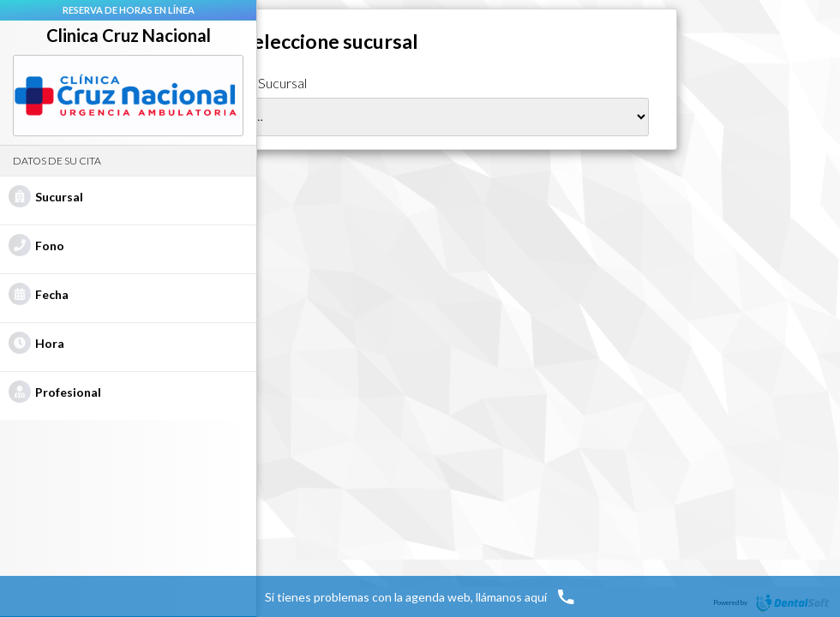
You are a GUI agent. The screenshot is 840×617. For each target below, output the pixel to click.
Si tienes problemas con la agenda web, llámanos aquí (420, 596)
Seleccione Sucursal (249, 83)
